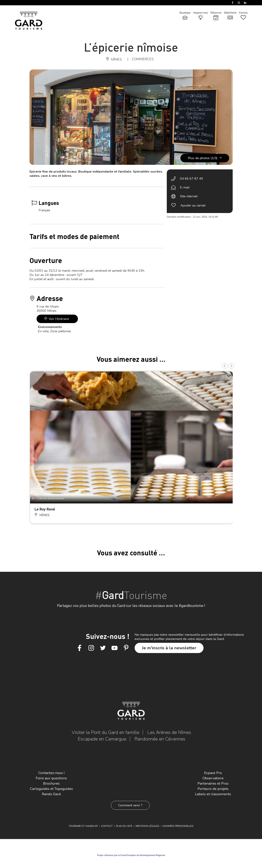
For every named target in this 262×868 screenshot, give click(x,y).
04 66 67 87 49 (192, 179)
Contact (107, 826)
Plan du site (124, 826)
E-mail (185, 187)
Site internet (189, 196)
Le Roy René (45, 509)
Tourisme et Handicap (83, 826)
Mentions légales (148, 826)
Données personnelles (178, 826)
